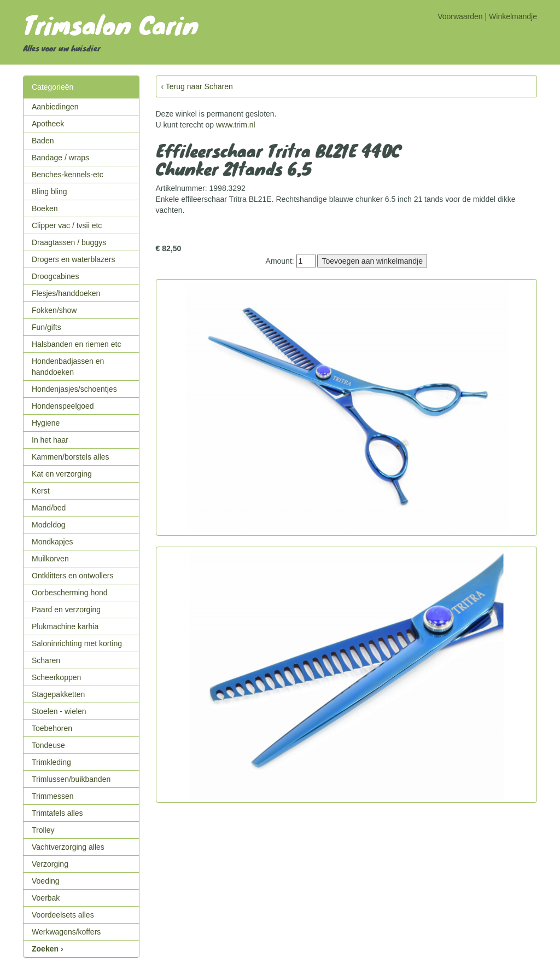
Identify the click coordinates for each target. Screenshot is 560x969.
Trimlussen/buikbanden (71, 779)
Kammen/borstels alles (71, 457)
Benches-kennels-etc (68, 175)
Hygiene (46, 423)
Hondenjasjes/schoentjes (74, 389)
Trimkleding (51, 762)
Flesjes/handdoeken (66, 293)
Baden (43, 141)
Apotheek (48, 124)
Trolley (43, 830)
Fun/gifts (46, 327)
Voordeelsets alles (63, 915)
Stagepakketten (58, 694)
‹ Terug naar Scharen (197, 86)
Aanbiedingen (55, 107)
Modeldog (49, 525)
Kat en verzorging (62, 474)
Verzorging (50, 864)
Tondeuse (48, 745)
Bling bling (49, 192)
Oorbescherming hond (70, 593)
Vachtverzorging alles (68, 847)
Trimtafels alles (57, 813)
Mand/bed (49, 508)
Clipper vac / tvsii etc (67, 225)
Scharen (46, 660)
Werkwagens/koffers (66, 932)
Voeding (46, 881)
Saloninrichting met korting (77, 643)
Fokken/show (54, 310)
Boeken (45, 208)
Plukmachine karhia (65, 626)
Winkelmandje (513, 16)
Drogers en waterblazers (74, 259)
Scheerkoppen (56, 677)
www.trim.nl (236, 125)
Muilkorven (50, 559)
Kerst (41, 491)
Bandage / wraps (60, 158)
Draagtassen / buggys (69, 242)
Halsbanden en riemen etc (76, 344)
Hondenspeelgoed (63, 406)
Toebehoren (52, 728)
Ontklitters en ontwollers (72, 576)
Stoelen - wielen (59, 711)
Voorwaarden (460, 16)
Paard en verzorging (66, 610)
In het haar (50, 440)
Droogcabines (55, 276)
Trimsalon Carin (111, 24)
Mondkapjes (52, 542)
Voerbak (46, 898)
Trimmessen (53, 796)
